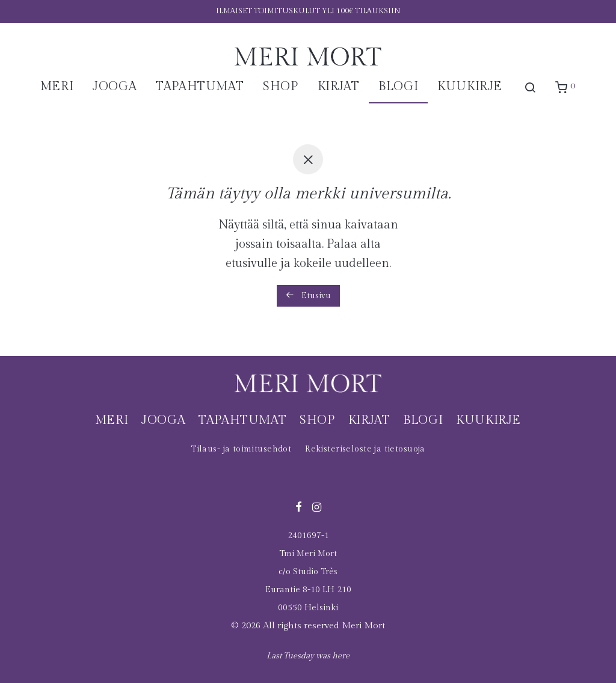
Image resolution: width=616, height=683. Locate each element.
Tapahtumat (200, 87)
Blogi (398, 87)
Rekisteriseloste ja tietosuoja (365, 449)
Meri (57, 87)
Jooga (115, 87)
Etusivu (308, 296)
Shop (280, 87)
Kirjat (339, 87)
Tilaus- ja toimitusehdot (241, 449)
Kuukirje (470, 87)
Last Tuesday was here (308, 656)
